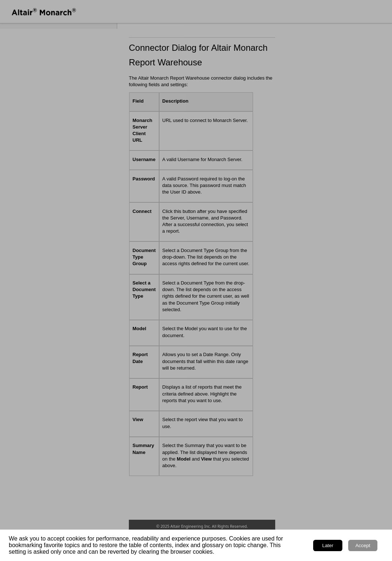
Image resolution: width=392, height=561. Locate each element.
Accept (363, 545)
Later (328, 545)
